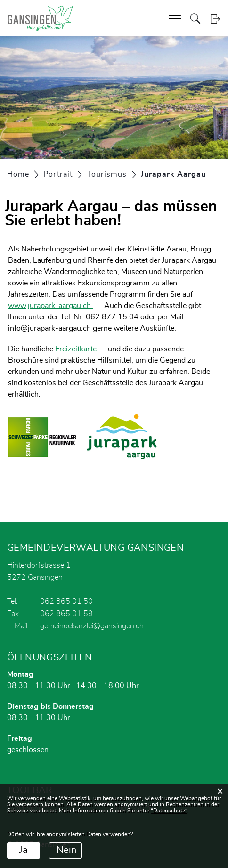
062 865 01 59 (66, 614)
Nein (66, 850)
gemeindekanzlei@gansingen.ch (92, 626)
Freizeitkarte (76, 349)
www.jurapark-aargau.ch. (50, 306)
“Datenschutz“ (169, 811)
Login (215, 19)
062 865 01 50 (66, 601)
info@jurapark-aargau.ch (49, 328)
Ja (24, 850)
